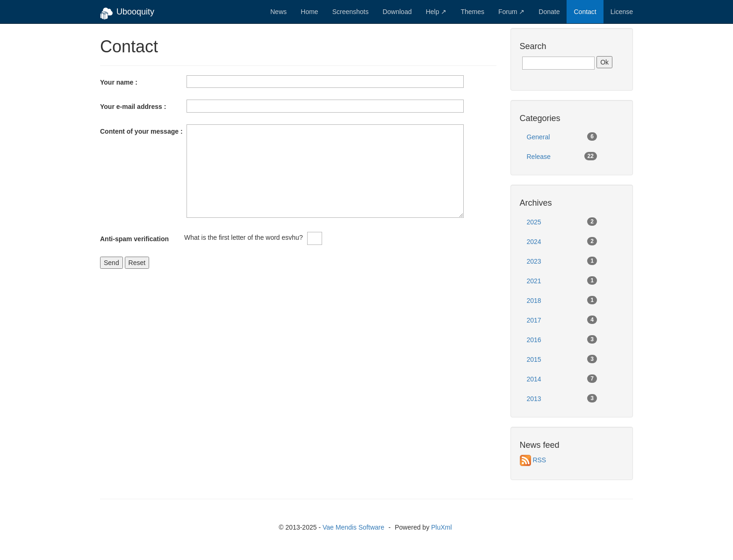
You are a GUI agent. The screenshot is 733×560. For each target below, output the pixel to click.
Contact (585, 12)
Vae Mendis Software (353, 527)
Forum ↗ (511, 12)
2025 (562, 222)
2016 (562, 339)
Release (562, 156)
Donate (549, 12)
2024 (562, 241)
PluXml (441, 527)
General (562, 136)
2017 (562, 320)
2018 (562, 300)
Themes (472, 12)
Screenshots (351, 12)
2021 (562, 280)
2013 (562, 398)
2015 (562, 359)
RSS (539, 460)
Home (309, 12)
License (622, 12)
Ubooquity (127, 14)
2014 (562, 379)
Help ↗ (436, 12)
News (278, 12)
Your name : (119, 82)
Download (397, 12)
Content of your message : (141, 131)
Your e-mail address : (133, 107)
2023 (562, 261)
